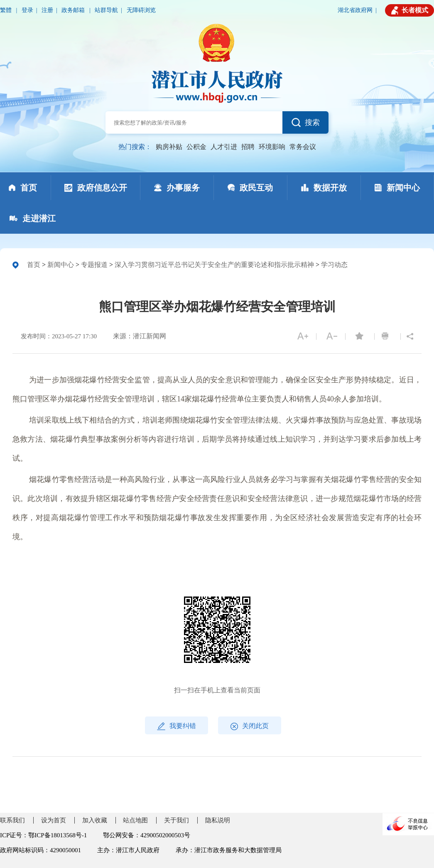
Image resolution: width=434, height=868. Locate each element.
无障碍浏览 (141, 10)
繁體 (7, 10)
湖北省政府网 (355, 10)
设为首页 (54, 820)
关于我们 (177, 820)
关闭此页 (250, 726)
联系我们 (12, 820)
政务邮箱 (74, 10)
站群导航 (106, 10)
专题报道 (94, 265)
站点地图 (135, 820)
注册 (47, 10)
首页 (34, 265)
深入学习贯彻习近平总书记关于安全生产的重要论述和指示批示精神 (214, 265)
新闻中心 (61, 265)
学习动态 (334, 265)
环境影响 (272, 147)
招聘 (248, 147)
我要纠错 (177, 726)
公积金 (196, 147)
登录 (27, 10)
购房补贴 (169, 147)
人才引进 (224, 147)
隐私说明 (218, 820)
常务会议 (303, 147)
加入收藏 (95, 820)
